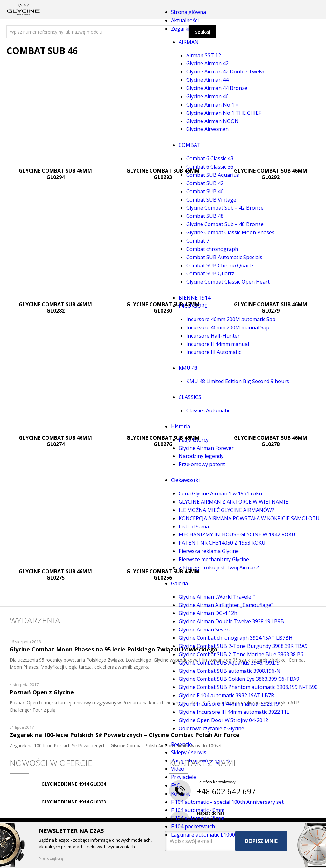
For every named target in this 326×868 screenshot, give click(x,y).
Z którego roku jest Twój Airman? (219, 568)
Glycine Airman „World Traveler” (217, 597)
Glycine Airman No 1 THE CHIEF (224, 113)
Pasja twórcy (194, 440)
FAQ (176, 785)
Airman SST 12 (204, 55)
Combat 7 (198, 241)
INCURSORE (193, 306)
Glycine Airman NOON (213, 121)
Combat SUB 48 (205, 216)
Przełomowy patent (202, 464)
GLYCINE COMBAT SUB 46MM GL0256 (163, 575)
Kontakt (181, 794)
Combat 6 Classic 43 (210, 158)
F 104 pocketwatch (193, 826)
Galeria (179, 583)
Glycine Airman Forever (206, 448)
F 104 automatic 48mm (198, 818)
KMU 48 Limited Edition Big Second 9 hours (238, 381)
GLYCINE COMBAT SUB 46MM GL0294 (55, 174)
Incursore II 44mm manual (218, 344)
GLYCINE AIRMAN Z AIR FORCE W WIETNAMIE (233, 502)
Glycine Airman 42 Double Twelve (226, 72)
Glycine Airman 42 (207, 63)
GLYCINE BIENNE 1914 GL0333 (74, 802)
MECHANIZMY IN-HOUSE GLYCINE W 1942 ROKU (237, 534)
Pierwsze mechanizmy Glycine (214, 559)
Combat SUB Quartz (210, 273)
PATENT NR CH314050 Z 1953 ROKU (222, 543)
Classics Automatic (208, 410)
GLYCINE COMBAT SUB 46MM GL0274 (55, 441)
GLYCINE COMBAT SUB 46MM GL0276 (163, 441)
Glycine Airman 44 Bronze (217, 88)
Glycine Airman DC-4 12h (208, 613)
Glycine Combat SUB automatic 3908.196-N (230, 671)
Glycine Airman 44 (207, 80)
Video (178, 769)
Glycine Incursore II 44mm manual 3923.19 (229, 704)
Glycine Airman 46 (207, 96)
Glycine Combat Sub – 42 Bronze (225, 208)
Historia (181, 426)
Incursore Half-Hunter (213, 336)
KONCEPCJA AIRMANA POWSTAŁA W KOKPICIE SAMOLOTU (249, 518)
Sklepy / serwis (189, 752)
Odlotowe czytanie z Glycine (211, 728)
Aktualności (185, 20)
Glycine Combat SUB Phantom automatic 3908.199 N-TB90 (248, 687)
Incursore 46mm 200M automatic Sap (231, 319)
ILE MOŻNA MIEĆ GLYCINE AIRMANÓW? (226, 510)
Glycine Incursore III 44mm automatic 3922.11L (234, 712)
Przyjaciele (184, 777)
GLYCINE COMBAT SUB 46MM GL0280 (163, 307)
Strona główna (188, 12)
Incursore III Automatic (214, 352)
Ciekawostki (185, 480)
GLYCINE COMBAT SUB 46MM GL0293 (163, 174)
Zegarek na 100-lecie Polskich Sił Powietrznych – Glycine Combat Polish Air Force (124, 735)
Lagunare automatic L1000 (203, 835)
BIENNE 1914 (195, 298)
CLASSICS (190, 397)
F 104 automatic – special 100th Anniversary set (227, 802)
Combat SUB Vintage (211, 200)
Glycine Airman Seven (204, 630)
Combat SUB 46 (205, 191)
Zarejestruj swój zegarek (201, 761)
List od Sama (194, 527)
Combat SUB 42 (205, 183)
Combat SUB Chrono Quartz (220, 265)
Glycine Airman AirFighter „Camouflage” (226, 605)
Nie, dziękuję (51, 858)
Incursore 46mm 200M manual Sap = (230, 327)
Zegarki (180, 29)
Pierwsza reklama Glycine (209, 551)
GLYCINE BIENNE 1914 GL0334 (74, 784)
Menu (102, 10)
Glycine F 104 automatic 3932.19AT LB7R (226, 695)
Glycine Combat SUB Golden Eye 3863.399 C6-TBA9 (239, 679)
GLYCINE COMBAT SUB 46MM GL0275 (55, 575)
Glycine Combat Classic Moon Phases (230, 232)
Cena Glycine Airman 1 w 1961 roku (220, 493)
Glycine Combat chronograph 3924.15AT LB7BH (236, 638)
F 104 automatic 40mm (198, 810)
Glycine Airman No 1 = (212, 105)
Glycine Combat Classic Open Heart (228, 282)
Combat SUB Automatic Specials (224, 257)
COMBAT (190, 145)
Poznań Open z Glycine (42, 692)
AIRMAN (189, 42)
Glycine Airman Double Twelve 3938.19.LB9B (231, 621)
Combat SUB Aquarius (213, 175)
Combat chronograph (212, 249)
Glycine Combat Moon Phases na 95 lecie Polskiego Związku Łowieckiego (114, 649)
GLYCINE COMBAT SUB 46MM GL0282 (55, 307)
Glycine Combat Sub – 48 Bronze (225, 224)
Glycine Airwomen (207, 129)
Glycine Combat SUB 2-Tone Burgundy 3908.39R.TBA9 (243, 646)
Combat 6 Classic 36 (210, 167)
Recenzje (181, 744)
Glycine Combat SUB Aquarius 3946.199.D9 (229, 663)
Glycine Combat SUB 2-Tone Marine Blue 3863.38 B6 (241, 654)
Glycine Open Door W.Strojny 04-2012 (223, 720)
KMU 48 (188, 368)
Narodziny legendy (201, 456)
